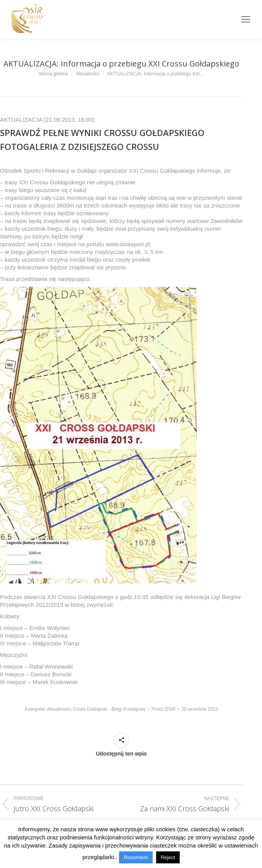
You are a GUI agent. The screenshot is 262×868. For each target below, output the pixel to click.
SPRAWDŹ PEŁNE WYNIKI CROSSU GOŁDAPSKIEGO (102, 133)
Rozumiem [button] (136, 857)
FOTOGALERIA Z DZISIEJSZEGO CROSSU (80, 146)
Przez (164, 709)
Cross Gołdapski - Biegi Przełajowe (110, 709)
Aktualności (59, 709)
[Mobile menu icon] (246, 19)
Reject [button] (168, 857)
